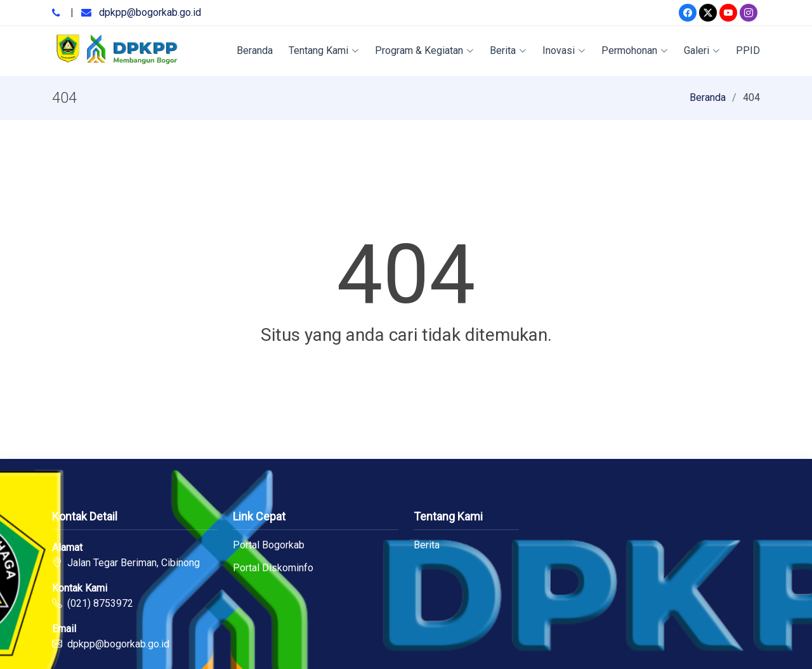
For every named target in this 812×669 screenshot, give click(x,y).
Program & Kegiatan (424, 50)
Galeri (702, 50)
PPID (748, 50)
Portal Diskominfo (273, 568)
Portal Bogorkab (269, 545)
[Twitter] (708, 13)
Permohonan (635, 50)
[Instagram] (749, 13)
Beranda (255, 50)
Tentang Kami (324, 50)
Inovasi (564, 50)
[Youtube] (728, 13)
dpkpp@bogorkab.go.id (150, 12)
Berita (508, 50)
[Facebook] (688, 13)
